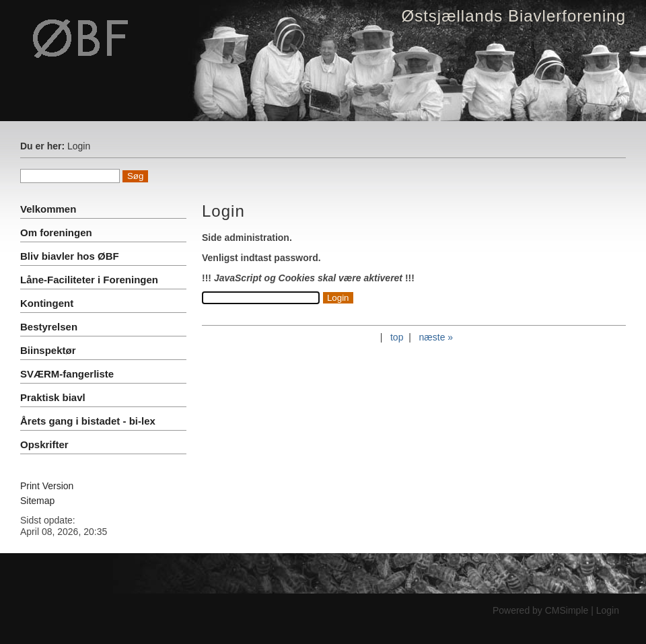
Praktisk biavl (53, 397)
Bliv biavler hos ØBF (70, 256)
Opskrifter (44, 444)
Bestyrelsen (49, 327)
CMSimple (567, 610)
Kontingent (47, 303)
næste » (436, 337)
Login (608, 610)
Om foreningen (56, 232)
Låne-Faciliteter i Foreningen (89, 280)
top (397, 337)
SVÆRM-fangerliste (67, 374)
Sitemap (37, 501)
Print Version (47, 486)
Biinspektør (48, 350)
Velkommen (48, 209)
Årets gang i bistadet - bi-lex (88, 421)
